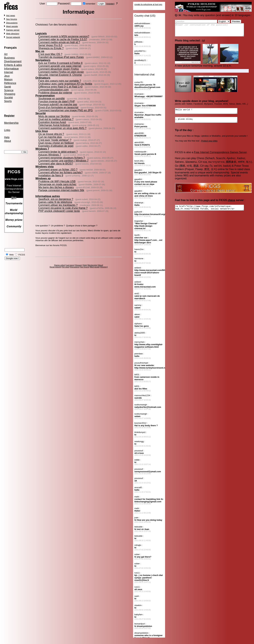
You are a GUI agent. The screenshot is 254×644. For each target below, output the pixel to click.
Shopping (10, 94)
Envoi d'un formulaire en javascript (58, 107)
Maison (8, 79)
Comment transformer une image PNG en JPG (65, 110)
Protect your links (209, 145)
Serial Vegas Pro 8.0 (50, 45)
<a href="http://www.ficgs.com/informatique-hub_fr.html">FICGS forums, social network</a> (214, 213)
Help (7, 137)
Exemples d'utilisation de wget (56, 146)
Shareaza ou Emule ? (51, 48)
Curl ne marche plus (50, 137)
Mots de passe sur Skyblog (54, 116)
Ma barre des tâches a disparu (56, 187)
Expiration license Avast (52, 122)
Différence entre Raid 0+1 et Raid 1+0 (60, 87)
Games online (60, 265)
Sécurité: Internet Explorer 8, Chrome (60, 75)
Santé (8, 87)
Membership (11, 123)
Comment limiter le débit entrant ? (58, 152)
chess (231, 205)
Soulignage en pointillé (51, 99)
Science (9, 90)
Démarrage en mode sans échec (57, 184)
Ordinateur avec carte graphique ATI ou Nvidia (65, 84)
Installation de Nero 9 (51, 175)
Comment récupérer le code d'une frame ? (63, 208)
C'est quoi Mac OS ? (50, 54)
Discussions (12, 23)
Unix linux (42, 131)
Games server (13, 30)
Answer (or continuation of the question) (214, 31)
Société (8, 98)
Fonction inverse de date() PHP (57, 101)
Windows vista (45, 167)
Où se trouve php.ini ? (51, 134)
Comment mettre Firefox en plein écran (61, 72)
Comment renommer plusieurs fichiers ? (62, 158)
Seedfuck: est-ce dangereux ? (56, 199)
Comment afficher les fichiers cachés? (60, 173)
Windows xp (43, 178)
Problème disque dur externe (55, 93)
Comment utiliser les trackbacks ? (58, 205)
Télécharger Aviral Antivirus (54, 125)
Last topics (70, 265)
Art (6, 54)
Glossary (79, 265)
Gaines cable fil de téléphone (55, 202)
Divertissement (13, 61)
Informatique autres (48, 196)
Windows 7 (42, 149)
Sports (8, 101)
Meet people (12, 26)
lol (203, 43)
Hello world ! (210, 114)
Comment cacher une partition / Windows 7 (63, 161)
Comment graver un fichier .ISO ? (58, 170)
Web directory (13, 34)
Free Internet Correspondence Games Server (220, 157)
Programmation (45, 96)
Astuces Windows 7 (50, 155)
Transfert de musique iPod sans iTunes (61, 57)
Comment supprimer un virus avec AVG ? (62, 128)
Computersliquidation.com (53, 90)
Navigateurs (43, 60)
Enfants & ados (13, 65)
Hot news (11, 16)
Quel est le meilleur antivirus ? (56, 119)
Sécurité (41, 113)
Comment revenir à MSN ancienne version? (64, 36)
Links (7, 130)
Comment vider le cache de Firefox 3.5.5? (63, 39)
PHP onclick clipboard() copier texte (59, 211)
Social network (13, 37)
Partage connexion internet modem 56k (61, 190)
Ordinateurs (43, 78)
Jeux (7, 76)
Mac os (40, 51)
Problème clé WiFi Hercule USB (57, 181)
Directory (104, 267)
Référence (10, 83)
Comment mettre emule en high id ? (59, 42)
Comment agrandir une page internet (60, 66)
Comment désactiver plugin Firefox (58, 69)
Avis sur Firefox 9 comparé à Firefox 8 (60, 63)
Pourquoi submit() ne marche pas (58, 104)
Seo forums (11, 19)
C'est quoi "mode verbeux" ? (55, 140)
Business (9, 58)
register (110, 4)
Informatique (11, 69)
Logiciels (41, 33)
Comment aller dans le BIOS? (56, 164)
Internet (9, 72)
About (8, 141)
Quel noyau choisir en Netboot (56, 143)
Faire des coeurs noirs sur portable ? (60, 81)
